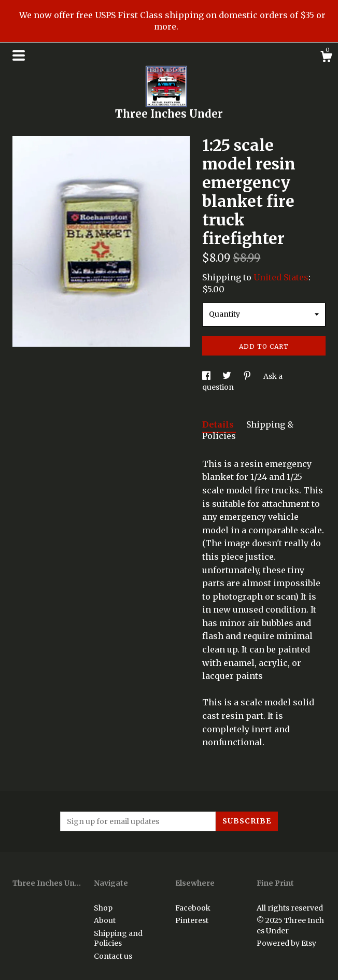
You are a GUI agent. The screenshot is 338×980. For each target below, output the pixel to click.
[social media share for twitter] (228, 376)
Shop (103, 908)
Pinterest (192, 920)
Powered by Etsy (286, 943)
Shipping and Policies (118, 939)
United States (281, 277)
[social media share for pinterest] (248, 376)
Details (219, 424)
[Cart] (326, 58)
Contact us (113, 956)
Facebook (193, 908)
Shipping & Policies (248, 430)
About (105, 920)
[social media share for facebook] (207, 376)
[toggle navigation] (19, 55)
